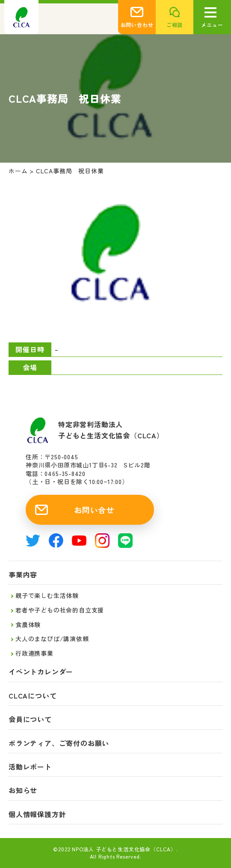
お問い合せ (94, 510)
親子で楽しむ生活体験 (47, 595)
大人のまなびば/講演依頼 (52, 639)
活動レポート (30, 767)
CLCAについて (33, 696)
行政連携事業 (34, 653)
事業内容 (23, 575)
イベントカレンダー (41, 672)
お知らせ (23, 790)
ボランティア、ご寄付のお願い (59, 743)
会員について (30, 719)
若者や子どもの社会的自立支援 (60, 610)
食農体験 (28, 624)
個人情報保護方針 (37, 814)
